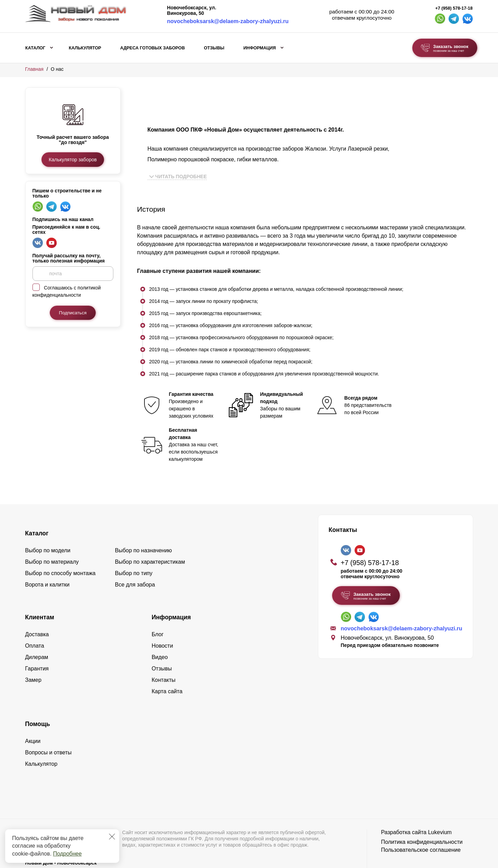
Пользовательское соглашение (421, 821)
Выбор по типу (134, 545)
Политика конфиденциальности (422, 813)
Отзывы (214, 48)
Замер (33, 651)
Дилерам (37, 628)
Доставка (37, 606)
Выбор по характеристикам (150, 533)
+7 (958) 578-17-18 (454, 8)
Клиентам (40, 589)
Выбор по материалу (52, 533)
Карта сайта (167, 663)
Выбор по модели (48, 522)
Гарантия (37, 640)
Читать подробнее (178, 177)
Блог (158, 606)
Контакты (164, 651)
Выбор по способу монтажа (60, 545)
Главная (34, 69)
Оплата (35, 617)
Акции (33, 712)
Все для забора (135, 556)
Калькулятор (85, 48)
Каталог (35, 48)
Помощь (38, 695)
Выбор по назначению (144, 522)
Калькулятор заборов (73, 160)
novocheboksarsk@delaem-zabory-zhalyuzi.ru (228, 21)
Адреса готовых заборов (153, 48)
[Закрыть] (112, 837)
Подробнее (67, 854)
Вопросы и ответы (49, 724)
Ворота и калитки (48, 556)
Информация (260, 48)
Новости (162, 617)
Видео (160, 628)
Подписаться (73, 313)
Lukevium (440, 804)
